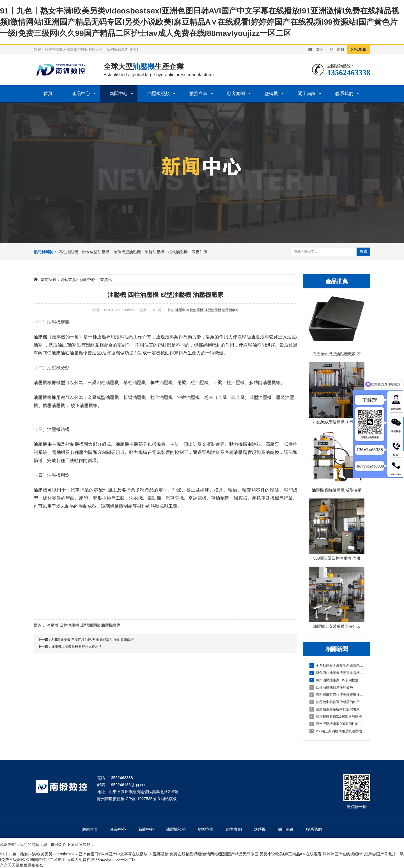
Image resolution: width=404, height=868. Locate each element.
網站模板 (169, 799)
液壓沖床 (199, 252)
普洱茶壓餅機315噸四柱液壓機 (336, 717)
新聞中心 (119, 94)
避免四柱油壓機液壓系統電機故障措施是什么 (337, 673)
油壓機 (180, 310)
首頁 (48, 94)
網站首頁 (68, 280)
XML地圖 (359, 49)
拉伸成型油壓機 (127, 252)
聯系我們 (344, 94)
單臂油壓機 (155, 252)
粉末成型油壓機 (96, 252)
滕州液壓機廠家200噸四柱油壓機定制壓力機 (337, 724)
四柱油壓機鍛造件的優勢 (331, 687)
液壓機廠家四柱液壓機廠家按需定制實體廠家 (337, 695)
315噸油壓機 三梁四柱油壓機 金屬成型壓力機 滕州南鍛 (93, 640)
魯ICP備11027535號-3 (140, 799)
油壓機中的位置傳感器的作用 (335, 702)
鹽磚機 (271, 94)
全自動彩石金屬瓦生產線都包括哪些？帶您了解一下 (337, 666)
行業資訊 (104, 280)
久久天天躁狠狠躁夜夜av (22, 865)
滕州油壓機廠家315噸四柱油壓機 (337, 680)
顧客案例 (236, 94)
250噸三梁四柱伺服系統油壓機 (336, 731)
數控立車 (198, 94)
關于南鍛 (316, 49)
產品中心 (81, 94)
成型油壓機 (213, 310)
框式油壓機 (178, 252)
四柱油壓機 (68, 252)
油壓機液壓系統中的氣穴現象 (335, 709)
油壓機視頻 (159, 94)
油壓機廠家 (230, 310)
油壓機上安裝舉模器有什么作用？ (77, 647)
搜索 (364, 251)
